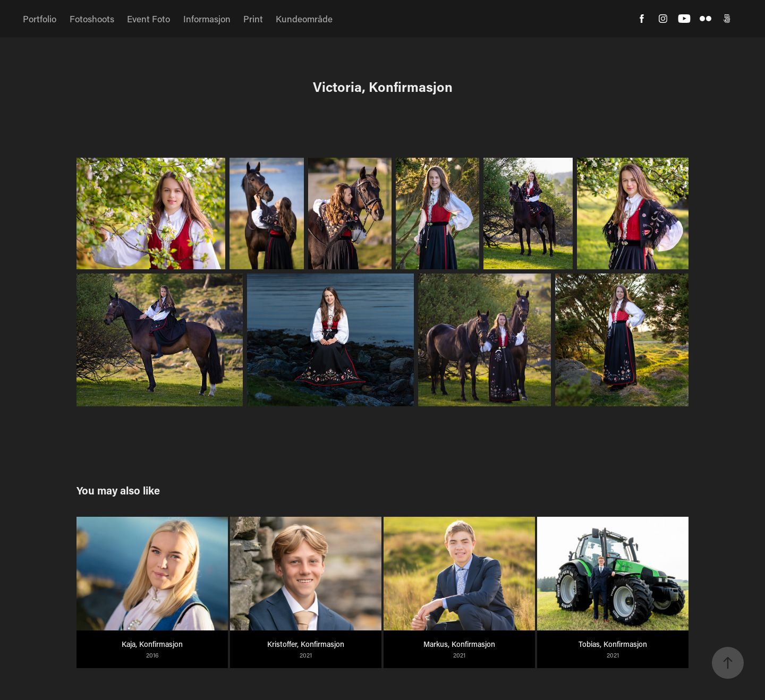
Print (253, 19)
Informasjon (207, 19)
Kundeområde (304, 19)
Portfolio (40, 19)
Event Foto (148, 19)
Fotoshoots (92, 19)
